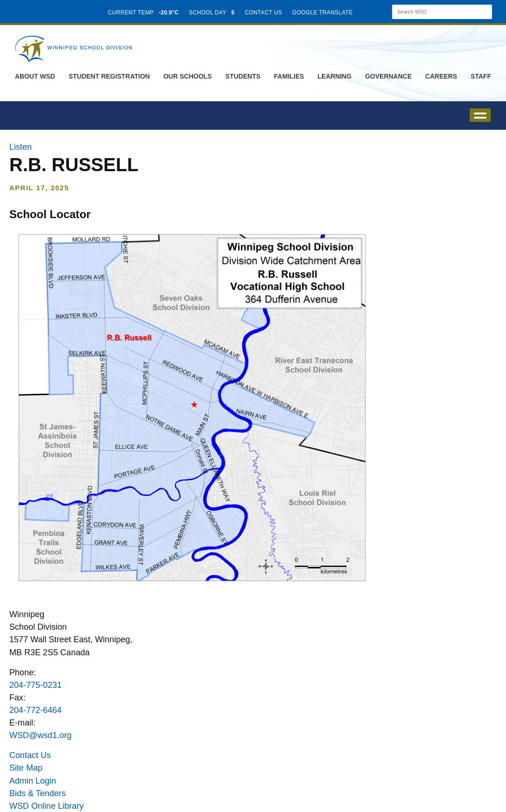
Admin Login (33, 781)
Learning (335, 76)
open (480, 115)
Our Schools (187, 76)
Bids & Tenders (37, 793)
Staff (481, 76)
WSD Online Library (47, 806)
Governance (388, 76)
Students (243, 76)
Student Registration (109, 76)
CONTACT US (263, 13)
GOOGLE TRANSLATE (323, 13)
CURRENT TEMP (143, 13)
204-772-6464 (36, 710)
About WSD (35, 76)
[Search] (434, 12)
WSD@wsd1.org (40, 735)
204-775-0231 (36, 685)
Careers (441, 76)
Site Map (26, 768)
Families (289, 76)
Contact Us (30, 755)
